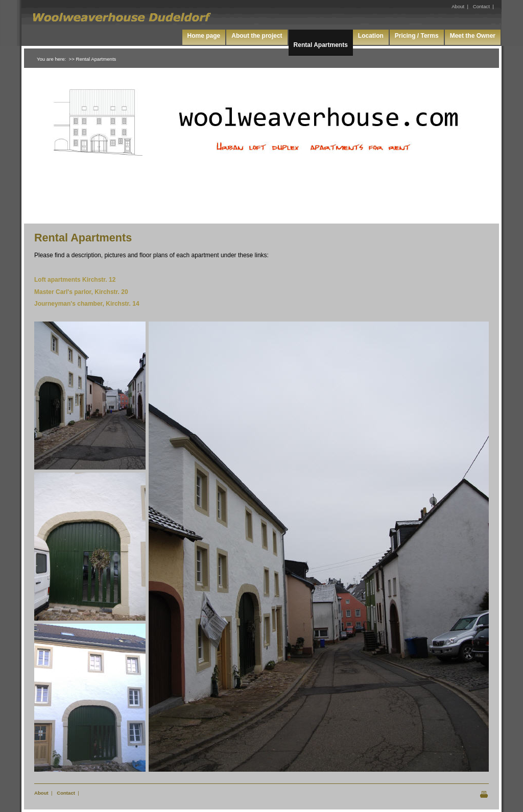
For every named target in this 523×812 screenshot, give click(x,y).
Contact (66, 793)
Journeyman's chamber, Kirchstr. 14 (87, 304)
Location (371, 36)
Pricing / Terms (417, 36)
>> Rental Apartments (93, 59)
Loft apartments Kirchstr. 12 (75, 280)
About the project (257, 36)
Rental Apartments (321, 45)
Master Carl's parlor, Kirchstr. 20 (81, 292)
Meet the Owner (473, 36)
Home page (204, 36)
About (41, 793)
